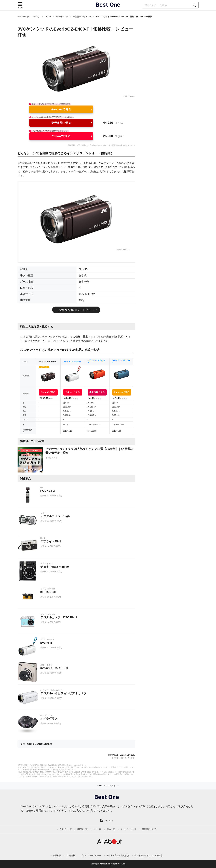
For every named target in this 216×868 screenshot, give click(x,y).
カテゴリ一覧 (66, 829)
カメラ (48, 17)
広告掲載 (71, 856)
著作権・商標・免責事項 (118, 856)
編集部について (149, 829)
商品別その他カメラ (82, 17)
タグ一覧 (97, 829)
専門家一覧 (82, 829)
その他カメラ (62, 17)
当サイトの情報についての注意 (148, 856)
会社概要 (57, 856)
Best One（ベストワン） (29, 17)
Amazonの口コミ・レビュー (76, 310)
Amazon (132, 96)
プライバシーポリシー (91, 856)
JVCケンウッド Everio (72, 361)
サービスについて (128, 829)
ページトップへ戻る (106, 786)
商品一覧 (111, 829)
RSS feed (109, 821)
